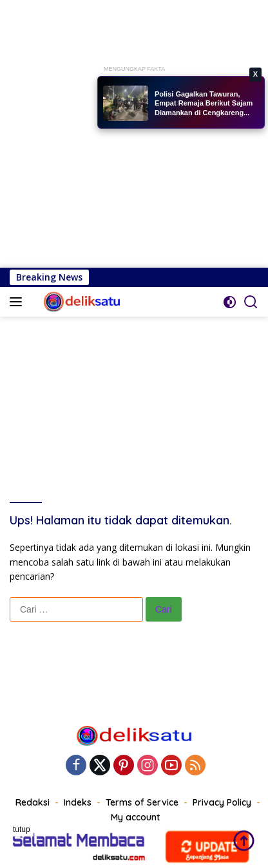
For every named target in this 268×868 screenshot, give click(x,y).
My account (135, 817)
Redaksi (33, 802)
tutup (22, 829)
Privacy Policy (222, 802)
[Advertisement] (134, 134)
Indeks (78, 802)
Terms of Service (142, 802)
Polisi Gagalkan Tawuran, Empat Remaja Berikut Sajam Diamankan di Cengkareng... (204, 103)
